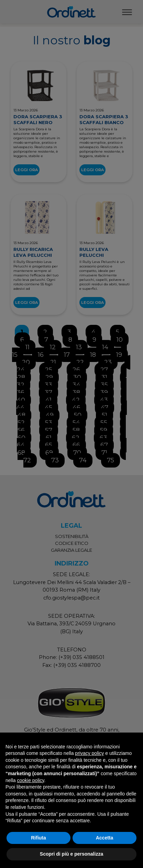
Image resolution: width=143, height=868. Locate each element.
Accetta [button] (105, 838)
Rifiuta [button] (38, 838)
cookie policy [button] (30, 780)
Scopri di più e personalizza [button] (71, 854)
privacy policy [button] (89, 753)
